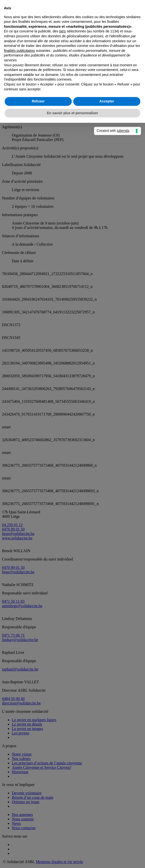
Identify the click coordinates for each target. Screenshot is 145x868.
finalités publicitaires (19, 423)
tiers (62, 404)
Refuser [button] (38, 474)
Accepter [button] (107, 474)
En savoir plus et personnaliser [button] (72, 486)
